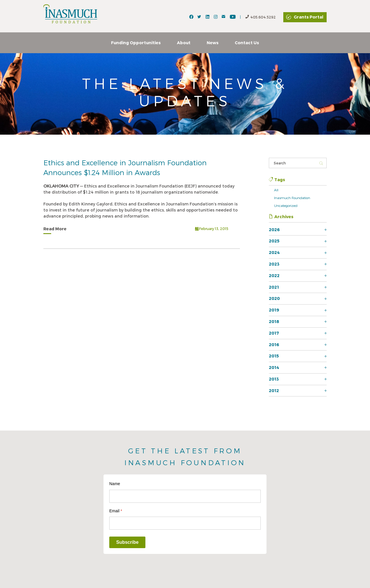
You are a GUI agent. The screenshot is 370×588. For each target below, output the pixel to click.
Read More (55, 229)
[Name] (185, 496)
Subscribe (127, 542)
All (276, 190)
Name (115, 484)
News (213, 43)
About (184, 43)
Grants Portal (308, 17)
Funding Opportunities (136, 43)
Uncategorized (286, 205)
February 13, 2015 (212, 229)
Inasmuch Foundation (292, 198)
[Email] (185, 523)
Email (116, 511)
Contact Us (247, 43)
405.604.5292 (261, 17)
